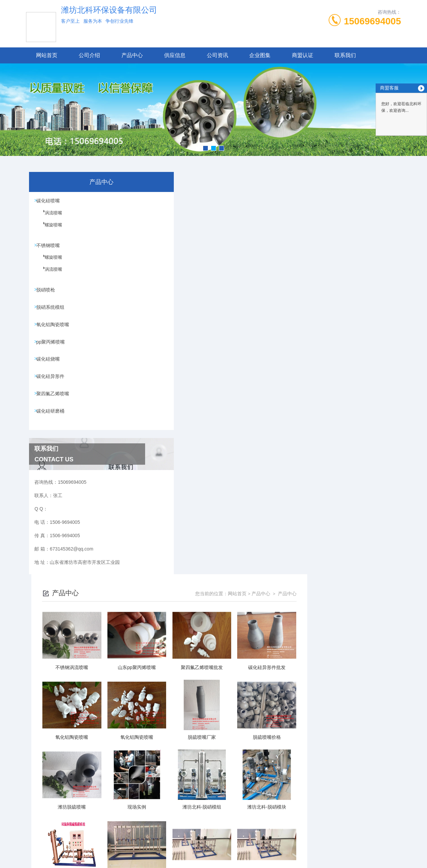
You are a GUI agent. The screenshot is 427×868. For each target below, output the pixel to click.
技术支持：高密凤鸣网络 (213, 857)
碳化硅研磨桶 (52, 427)
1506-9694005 (175, 825)
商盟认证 (303, 55)
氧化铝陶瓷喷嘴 (54, 332)
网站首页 (47, 55)
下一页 (310, 777)
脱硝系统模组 (52, 313)
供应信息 (175, 55)
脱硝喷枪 (47, 294)
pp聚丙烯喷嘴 (52, 351)
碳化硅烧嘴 (50, 370)
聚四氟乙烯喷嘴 (54, 408)
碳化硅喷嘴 (50, 201)
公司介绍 (89, 55)
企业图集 (260, 55)
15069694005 (372, 21)
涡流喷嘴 (49, 219)
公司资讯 (218, 55)
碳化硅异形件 (52, 389)
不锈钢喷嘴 (50, 248)
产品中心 (132, 55)
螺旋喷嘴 (49, 231)
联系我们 (345, 55)
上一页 (217, 777)
